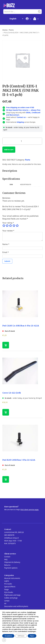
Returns (7, 565)
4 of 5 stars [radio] (14, 226)
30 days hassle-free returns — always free (23, 110)
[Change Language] (16, 19)
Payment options (11, 568)
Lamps (7, 601)
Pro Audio (8, 584)
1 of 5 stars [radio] (4, 226)
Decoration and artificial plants (16, 606)
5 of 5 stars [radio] (17, 226)
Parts (11, 30)
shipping (20, 122)
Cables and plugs (11, 598)
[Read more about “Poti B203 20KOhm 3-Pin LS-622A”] (6, 479)
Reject (32, 636)
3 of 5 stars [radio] (10, 226)
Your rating (8, 223)
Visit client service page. (30, 510)
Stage (6, 589)
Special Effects (10, 587)
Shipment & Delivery (12, 562)
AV (5, 603)
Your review (8, 231)
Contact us (21, 117)
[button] (6, 412)
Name (6, 244)
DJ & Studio (9, 592)
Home (5, 30)
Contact (7, 557)
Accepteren (8, 636)
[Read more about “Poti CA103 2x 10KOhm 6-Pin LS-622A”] (6, 345)
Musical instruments (12, 578)
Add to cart (9, 150)
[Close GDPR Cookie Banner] (4, 640)
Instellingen (31, 612)
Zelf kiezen (21, 636)
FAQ (6, 559)
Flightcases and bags (12, 595)
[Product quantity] (22, 141)
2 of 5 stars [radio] (7, 226)
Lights (7, 581)
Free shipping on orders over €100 (20, 107)
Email (6, 252)
